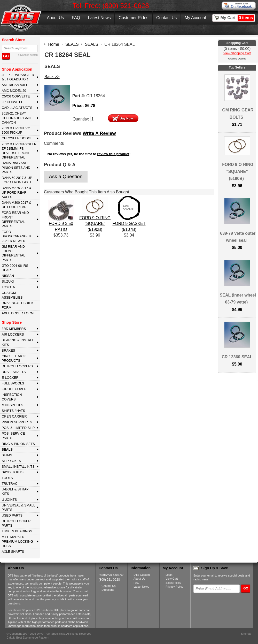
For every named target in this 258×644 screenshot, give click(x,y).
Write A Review (99, 133)
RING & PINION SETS (18, 444)
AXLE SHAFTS (13, 552)
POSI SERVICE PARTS (13, 436)
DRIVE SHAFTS (14, 372)
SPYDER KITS (13, 472)
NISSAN (8, 276)
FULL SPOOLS (13, 383)
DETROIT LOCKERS (17, 366)
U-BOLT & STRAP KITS (15, 491)
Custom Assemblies (12, 295)
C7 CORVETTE (13, 102)
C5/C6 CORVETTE (16, 96)
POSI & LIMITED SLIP (18, 428)
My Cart (237, 18)
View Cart (172, 579)
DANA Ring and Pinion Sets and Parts (16, 168)
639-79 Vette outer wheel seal (238, 237)
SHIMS (7, 455)
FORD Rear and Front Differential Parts (15, 219)
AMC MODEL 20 (14, 91)
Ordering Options (237, 59)
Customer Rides (134, 18)
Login (169, 575)
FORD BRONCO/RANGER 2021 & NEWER (16, 236)
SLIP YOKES (11, 461)
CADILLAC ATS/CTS (17, 108)
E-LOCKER (10, 378)
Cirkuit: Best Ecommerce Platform (28, 638)
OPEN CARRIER (14, 416)
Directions (108, 590)
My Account (195, 18)
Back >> (52, 77)
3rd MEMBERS (14, 329)
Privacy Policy (174, 587)
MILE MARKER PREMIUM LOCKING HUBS (17, 541)
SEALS (7, 449)
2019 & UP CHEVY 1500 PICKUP (16, 130)
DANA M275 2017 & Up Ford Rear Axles (16, 192)
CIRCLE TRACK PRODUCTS (14, 358)
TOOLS (7, 478)
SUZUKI (8, 281)
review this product (113, 154)
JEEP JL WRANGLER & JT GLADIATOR (18, 77)
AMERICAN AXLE (15, 85)
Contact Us (166, 18)
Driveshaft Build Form (17, 305)
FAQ (76, 18)
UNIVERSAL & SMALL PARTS (18, 507)
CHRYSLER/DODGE (17, 138)
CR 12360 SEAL (237, 357)
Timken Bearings (17, 531)
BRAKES (8, 350)
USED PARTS (12, 515)
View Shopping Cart (237, 53)
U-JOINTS (9, 500)
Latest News (99, 18)
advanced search (28, 55)
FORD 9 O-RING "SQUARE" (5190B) (95, 224)
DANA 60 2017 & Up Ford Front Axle (17, 180)
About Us (55, 18)
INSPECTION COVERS (12, 397)
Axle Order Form (18, 313)
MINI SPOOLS (12, 405)
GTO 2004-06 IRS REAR (15, 268)
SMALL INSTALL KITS (18, 467)
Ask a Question (66, 176)
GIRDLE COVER (14, 389)
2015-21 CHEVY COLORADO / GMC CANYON (16, 118)
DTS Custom (142, 575)
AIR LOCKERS (13, 334)
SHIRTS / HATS (13, 411)
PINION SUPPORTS (17, 422)
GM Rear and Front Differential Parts (13, 253)
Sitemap (246, 634)
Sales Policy (173, 583)
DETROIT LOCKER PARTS (16, 523)
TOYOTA (8, 287)
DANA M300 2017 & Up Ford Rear (16, 205)
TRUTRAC (9, 484)
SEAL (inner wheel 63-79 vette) (238, 299)
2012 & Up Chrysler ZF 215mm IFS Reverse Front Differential (19, 151)
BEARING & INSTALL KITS (18, 342)
